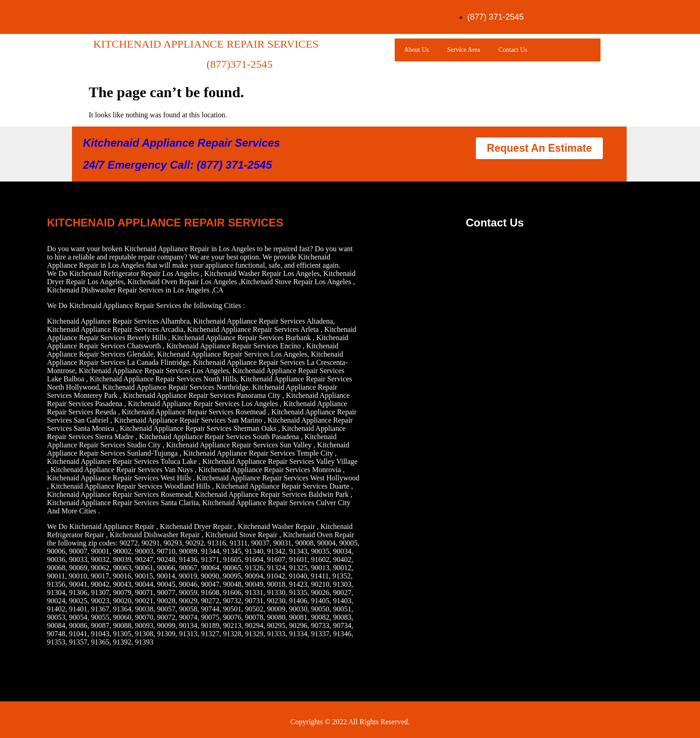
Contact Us (513, 50)
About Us (416, 50)
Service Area (464, 50)
